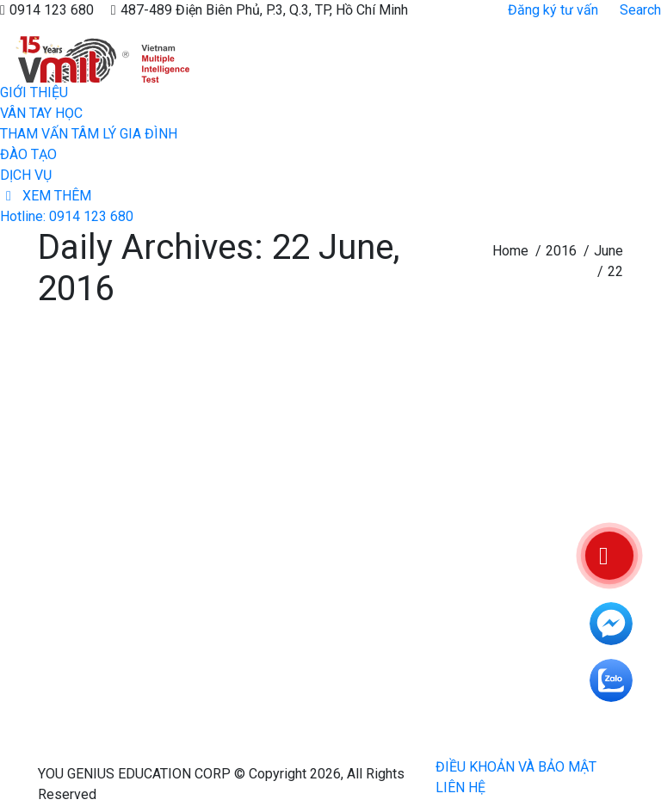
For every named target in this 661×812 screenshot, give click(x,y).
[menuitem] (34, 93)
